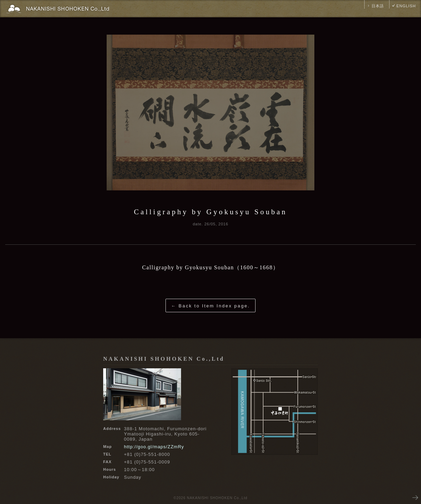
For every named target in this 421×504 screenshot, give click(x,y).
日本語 (378, 6)
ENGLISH (406, 6)
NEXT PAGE (415, 497)
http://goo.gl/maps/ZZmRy (154, 447)
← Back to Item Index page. (210, 306)
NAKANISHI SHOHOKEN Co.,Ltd (164, 359)
